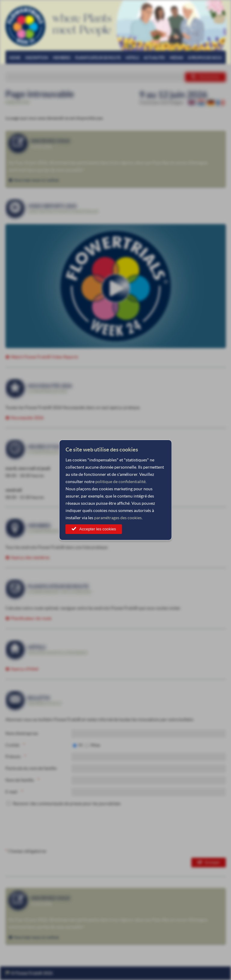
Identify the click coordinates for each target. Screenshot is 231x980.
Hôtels (132, 58)
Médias (176, 58)
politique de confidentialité (120, 482)
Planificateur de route (98, 58)
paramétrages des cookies (118, 518)
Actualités (154, 58)
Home (15, 58)
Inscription (37, 58)
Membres (62, 58)
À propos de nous (205, 58)
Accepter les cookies (98, 529)
